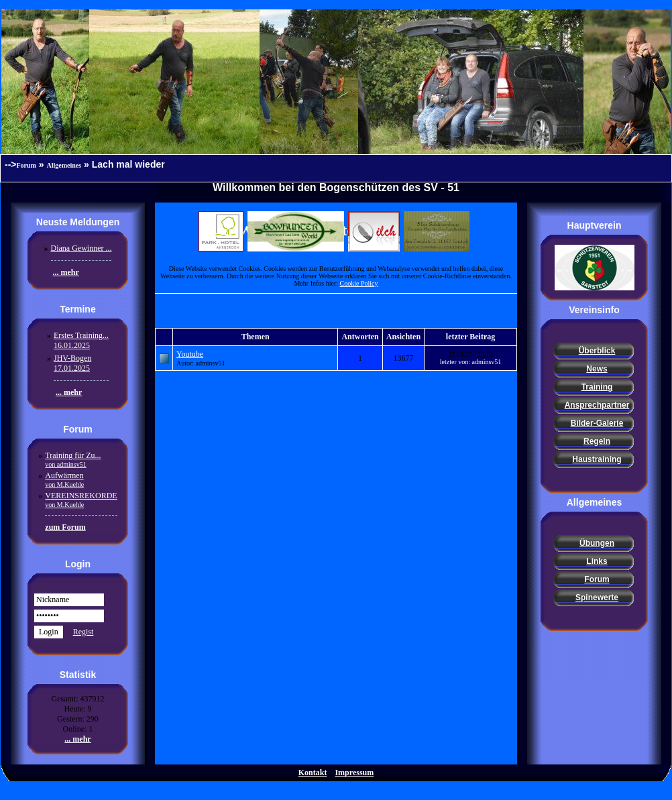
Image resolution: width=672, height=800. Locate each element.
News (597, 369)
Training (597, 387)
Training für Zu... (73, 459)
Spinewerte (597, 597)
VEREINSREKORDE (81, 500)
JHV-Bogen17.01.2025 (72, 363)
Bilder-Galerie (597, 423)
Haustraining (597, 459)
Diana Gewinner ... (81, 248)
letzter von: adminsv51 (471, 362)
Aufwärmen (64, 479)
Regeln (597, 441)
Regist (83, 632)
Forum (26, 165)
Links (597, 561)
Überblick (597, 351)
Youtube (190, 354)
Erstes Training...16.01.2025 (81, 340)
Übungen (597, 543)
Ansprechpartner (597, 405)
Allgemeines (64, 165)
